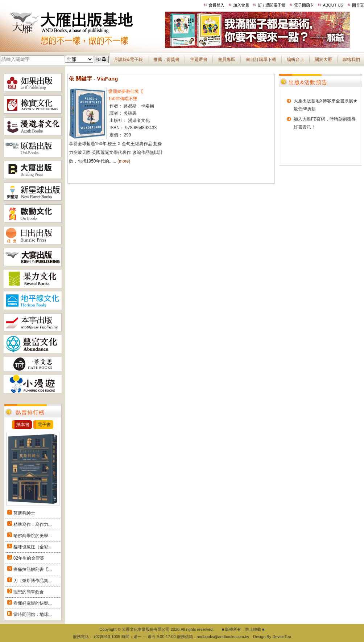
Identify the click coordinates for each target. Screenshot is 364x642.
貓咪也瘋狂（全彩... (33, 547)
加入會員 (241, 5)
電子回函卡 (304, 5)
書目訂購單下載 (261, 60)
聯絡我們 (351, 60)
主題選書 (199, 60)
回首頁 (358, 5)
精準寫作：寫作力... (33, 524)
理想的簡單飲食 (29, 592)
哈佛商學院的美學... (33, 536)
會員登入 (216, 5)
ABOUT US (333, 5)
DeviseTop (282, 637)
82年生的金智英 (29, 558)
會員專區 (227, 60)
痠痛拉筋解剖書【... (33, 569)
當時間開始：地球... (33, 614)
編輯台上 (295, 60)
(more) (124, 161)
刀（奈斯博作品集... (33, 581)
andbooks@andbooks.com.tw (223, 637)
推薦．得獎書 (166, 60)
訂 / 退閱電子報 (272, 5)
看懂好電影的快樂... (33, 603)
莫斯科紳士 (24, 513)
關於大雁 (323, 60)
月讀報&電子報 (128, 60)
